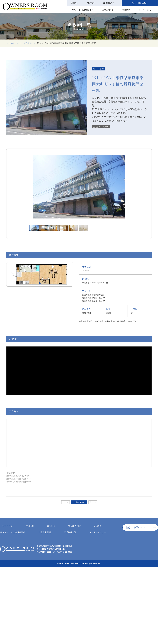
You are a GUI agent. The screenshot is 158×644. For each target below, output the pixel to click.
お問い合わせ (149, 3)
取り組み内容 (110, 3)
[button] (40, 283)
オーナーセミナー (147, 10)
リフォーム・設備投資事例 (86, 10)
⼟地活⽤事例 (111, 10)
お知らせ (79, 3)
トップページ (13, 43)
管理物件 (128, 10)
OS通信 (127, 3)
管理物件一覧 (70, 533)
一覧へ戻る (79, 502)
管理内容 (94, 3)
